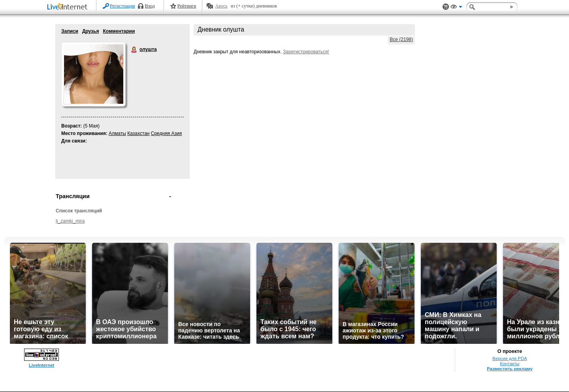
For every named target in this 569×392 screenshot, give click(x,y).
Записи (70, 31)
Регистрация (122, 6)
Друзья (91, 31)
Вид (456, 8)
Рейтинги (187, 6)
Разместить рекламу (510, 369)
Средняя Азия (166, 133)
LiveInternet (69, 7)
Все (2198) (401, 39)
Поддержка (446, 7)
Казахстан (138, 133)
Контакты (510, 364)
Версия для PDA (510, 358)
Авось (221, 6)
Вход (150, 6)
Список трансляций (79, 211)
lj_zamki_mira (70, 221)
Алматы (117, 133)
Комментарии (119, 31)
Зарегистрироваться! (306, 52)
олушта (134, 50)
